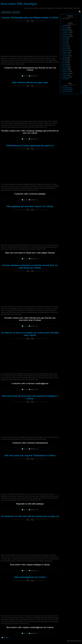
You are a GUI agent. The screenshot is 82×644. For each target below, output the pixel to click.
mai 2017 (65, 42)
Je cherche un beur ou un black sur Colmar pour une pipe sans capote (30, 334)
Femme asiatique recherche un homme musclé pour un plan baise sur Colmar (30, 267)
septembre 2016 (66, 56)
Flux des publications (67, 88)
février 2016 (65, 68)
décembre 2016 (66, 50)
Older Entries (5, 638)
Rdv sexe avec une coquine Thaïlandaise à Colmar (30, 455)
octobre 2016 (65, 54)
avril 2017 (65, 43)
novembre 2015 (66, 74)
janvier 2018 (65, 29)
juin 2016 (65, 61)
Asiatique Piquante (6, 12)
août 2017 (65, 38)
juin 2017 (65, 40)
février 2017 (65, 47)
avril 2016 (65, 65)
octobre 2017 (65, 34)
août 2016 (65, 58)
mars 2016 (65, 66)
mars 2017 (65, 45)
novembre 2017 (66, 33)
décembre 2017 (66, 31)
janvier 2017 (65, 49)
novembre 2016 (66, 52)
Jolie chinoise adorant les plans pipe (30, 82)
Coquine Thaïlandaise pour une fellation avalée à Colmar (30, 18)
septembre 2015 (66, 77)
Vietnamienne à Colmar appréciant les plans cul (30, 146)
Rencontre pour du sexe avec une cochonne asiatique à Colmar (30, 397)
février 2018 (65, 27)
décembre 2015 (66, 72)
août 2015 (65, 79)
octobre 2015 (65, 75)
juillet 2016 (65, 59)
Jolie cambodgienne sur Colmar (30, 577)
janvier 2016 (65, 70)
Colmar (37, 76)
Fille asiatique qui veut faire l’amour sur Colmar (30, 206)
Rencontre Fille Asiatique (19, 4)
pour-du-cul (26, 76)
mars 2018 (65, 26)
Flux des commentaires (68, 90)
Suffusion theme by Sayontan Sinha (74, 641)
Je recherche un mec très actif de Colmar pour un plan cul (30, 516)
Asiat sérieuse (16, 12)
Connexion (65, 86)
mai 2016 (65, 63)
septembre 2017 (66, 36)
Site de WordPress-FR (68, 91)
